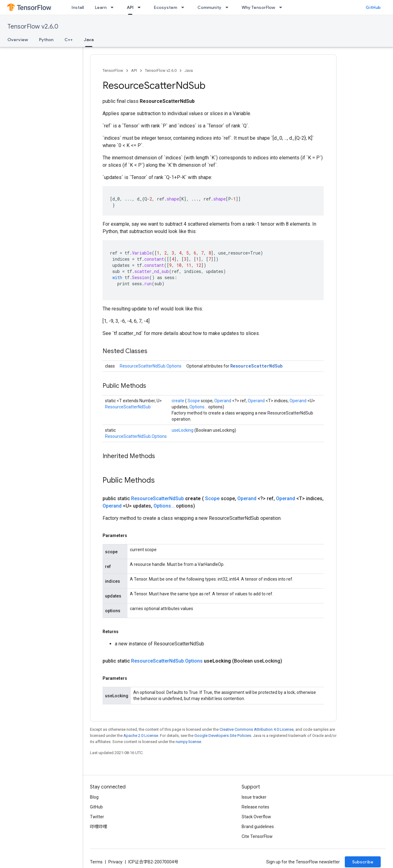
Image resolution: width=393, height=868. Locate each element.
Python (46, 40)
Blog (94, 797)
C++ (69, 40)
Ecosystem (165, 7)
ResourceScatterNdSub (256, 366)
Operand (223, 401)
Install (78, 7)
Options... (199, 407)
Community (209, 7)
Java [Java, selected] (89, 40)
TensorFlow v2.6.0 (33, 27)
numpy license (188, 742)
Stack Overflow (256, 817)
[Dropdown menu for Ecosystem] (185, 7)
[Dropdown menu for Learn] (114, 7)
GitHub (373, 7)
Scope (194, 401)
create (178, 401)
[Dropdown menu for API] (141, 7)
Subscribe (363, 862)
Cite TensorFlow (257, 836)
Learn (101, 7)
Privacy (115, 862)
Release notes (255, 807)
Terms (96, 862)
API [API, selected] (130, 7)
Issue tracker (254, 797)
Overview (18, 40)
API (134, 70)
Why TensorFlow (258, 7)
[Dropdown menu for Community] (229, 7)
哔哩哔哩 (99, 827)
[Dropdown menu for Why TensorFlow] (282, 7)
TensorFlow (113, 70)
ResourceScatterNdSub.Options (151, 366)
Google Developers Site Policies (223, 736)
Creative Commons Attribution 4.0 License (257, 729)
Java (189, 70)
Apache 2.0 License (141, 736)
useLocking (183, 430)
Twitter (97, 817)
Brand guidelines (258, 827)
